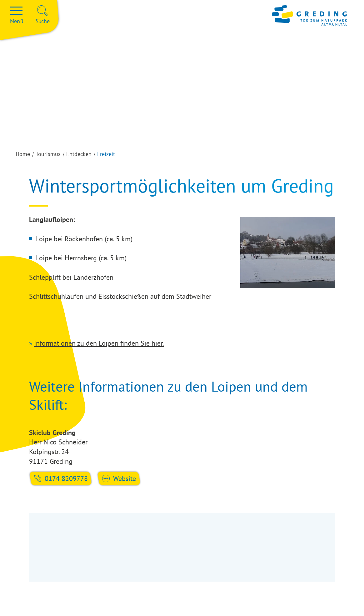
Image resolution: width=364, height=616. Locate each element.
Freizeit (106, 154)
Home (23, 154)
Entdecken (79, 154)
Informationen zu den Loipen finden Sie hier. (99, 343)
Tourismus (48, 154)
